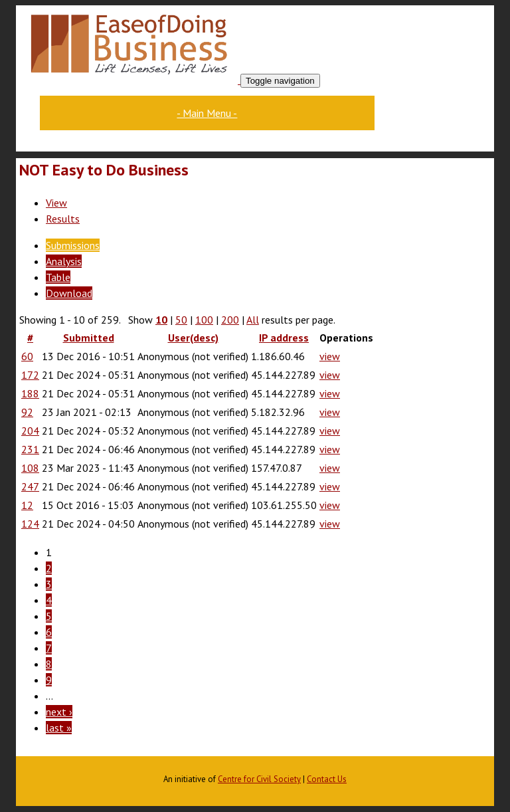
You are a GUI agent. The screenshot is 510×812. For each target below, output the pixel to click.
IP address (284, 338)
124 (30, 524)
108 (30, 468)
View (56, 203)
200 (230, 320)
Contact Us (327, 779)
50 (181, 320)
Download (69, 293)
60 (27, 356)
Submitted (89, 338)
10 (161, 320)
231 (30, 449)
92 (27, 412)
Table (58, 277)
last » (59, 728)
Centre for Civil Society (259, 779)
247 (30, 486)
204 (30, 431)
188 (30, 393)
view (330, 356)
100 (204, 320)
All (253, 320)
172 (30, 375)
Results (63, 219)
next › (59, 712)
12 (27, 505)
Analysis (64, 261)
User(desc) (193, 338)
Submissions (73, 245)
